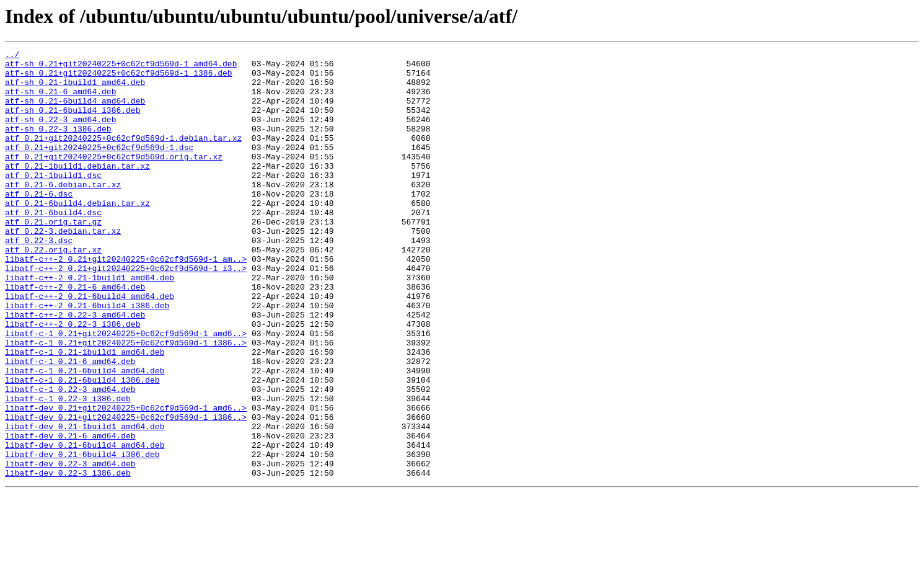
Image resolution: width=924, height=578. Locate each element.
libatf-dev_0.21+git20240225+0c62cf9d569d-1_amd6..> (126, 480)
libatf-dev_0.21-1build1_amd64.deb (85, 502)
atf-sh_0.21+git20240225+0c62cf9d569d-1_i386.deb (119, 78)
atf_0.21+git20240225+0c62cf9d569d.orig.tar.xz (114, 179)
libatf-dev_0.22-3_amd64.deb (70, 547)
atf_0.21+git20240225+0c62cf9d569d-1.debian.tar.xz (123, 156)
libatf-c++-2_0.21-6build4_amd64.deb (90, 346)
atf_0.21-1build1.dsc (53, 201)
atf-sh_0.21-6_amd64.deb (60, 100)
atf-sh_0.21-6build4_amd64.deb (75, 112)
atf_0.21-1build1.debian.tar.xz (77, 190)
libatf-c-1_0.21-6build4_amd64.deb (85, 435)
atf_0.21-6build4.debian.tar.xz (77, 234)
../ (12, 56)
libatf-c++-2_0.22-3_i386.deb (73, 380)
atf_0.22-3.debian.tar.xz (63, 268)
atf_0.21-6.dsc (39, 223)
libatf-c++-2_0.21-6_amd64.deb (75, 335)
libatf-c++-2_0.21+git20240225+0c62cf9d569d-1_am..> (126, 301)
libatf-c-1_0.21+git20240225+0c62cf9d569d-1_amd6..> (126, 391)
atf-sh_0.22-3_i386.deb (58, 145)
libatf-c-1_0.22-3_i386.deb (68, 469)
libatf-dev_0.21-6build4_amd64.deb (85, 525)
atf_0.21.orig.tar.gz (53, 257)
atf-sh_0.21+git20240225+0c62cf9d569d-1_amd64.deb (121, 67)
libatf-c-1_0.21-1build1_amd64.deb (85, 413)
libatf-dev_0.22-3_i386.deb (68, 558)
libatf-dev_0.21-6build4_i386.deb (82, 536)
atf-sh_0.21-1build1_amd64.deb (75, 89)
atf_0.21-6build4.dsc (53, 246)
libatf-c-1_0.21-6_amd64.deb (70, 424)
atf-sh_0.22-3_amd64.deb (60, 134)
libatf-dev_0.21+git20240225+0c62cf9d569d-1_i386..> (126, 491)
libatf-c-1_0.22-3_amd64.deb (70, 458)
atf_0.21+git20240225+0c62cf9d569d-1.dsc (99, 167)
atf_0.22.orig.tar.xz (53, 290)
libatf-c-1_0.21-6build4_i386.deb (82, 447)
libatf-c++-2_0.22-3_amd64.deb (75, 368)
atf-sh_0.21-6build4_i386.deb (73, 123)
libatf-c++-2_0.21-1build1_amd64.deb (90, 324)
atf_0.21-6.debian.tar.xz (63, 212)
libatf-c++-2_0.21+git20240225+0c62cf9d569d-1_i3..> (126, 313)
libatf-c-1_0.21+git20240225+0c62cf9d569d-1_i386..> (126, 402)
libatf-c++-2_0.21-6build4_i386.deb (87, 357)
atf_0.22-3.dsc (39, 279)
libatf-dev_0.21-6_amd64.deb (70, 514)
